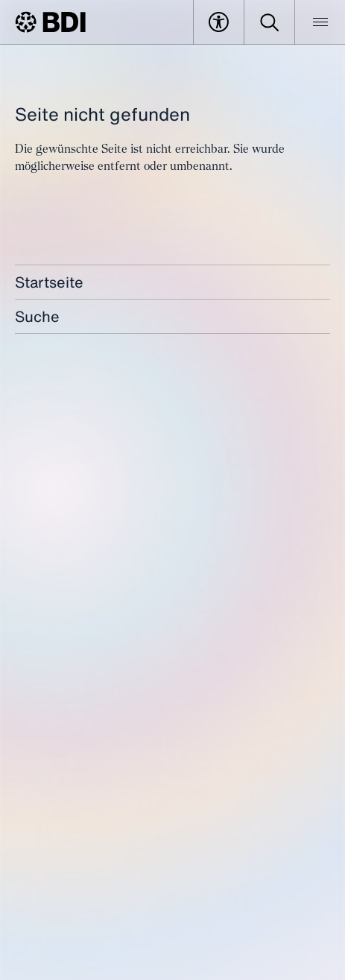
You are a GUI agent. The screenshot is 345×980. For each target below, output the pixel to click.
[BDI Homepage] (50, 22)
